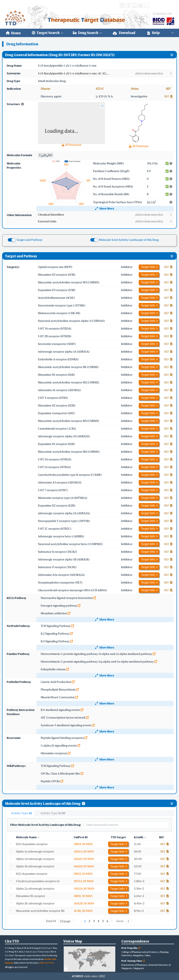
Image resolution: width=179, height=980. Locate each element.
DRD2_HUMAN (83, 874)
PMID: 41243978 (46, 963)
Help (154, 33)
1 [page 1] (85, 921)
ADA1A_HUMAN (84, 851)
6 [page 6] (107, 921)
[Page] (128, 921)
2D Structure (139, 146)
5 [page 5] (103, 921)
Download (124, 33)
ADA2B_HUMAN (84, 903)
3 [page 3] (94, 921)
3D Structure (72, 145)
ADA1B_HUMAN (84, 866)
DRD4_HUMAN (83, 844)
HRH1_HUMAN (83, 896)
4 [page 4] (98, 921)
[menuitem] (13, 33)
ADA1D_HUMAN (84, 859)
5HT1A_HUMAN (84, 881)
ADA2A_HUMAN (84, 889)
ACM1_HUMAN (83, 911)
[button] (106, 73)
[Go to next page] (112, 921)
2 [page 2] (89, 921)
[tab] (20, 813)
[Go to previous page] (81, 921)
